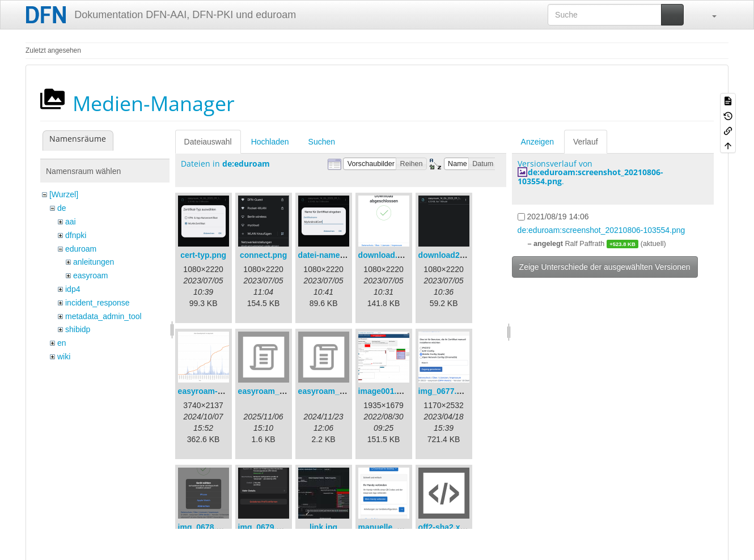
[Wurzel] (64, 194)
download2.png (448, 255)
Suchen (322, 142)
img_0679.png (264, 527)
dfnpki (76, 235)
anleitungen (94, 262)
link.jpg (323, 527)
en (62, 343)
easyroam (90, 275)
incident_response (98, 303)
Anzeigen (537, 142)
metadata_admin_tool (103, 316)
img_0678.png (204, 527)
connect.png (263, 255)
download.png (385, 255)
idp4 (73, 289)
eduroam (81, 249)
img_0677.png (445, 391)
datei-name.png (327, 255)
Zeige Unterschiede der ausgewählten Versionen (605, 267)
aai (71, 222)
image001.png (385, 391)
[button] (709, 15)
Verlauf (586, 142)
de (62, 208)
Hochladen (270, 142)
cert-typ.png (203, 255)
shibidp (78, 329)
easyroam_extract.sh (278, 391)
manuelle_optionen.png (403, 527)
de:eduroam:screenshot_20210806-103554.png (590, 176)
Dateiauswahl (208, 142)
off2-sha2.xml (444, 527)
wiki (64, 357)
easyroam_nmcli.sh (335, 391)
